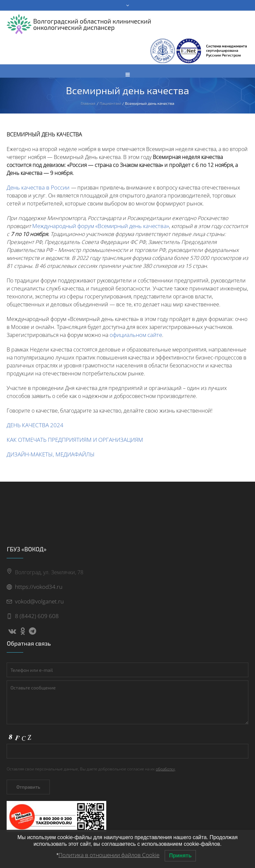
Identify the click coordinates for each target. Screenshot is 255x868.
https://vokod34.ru (39, 587)
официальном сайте (136, 335)
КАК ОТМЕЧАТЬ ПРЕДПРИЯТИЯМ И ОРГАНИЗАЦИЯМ (75, 440)
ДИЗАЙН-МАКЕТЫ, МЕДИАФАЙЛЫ (51, 454)
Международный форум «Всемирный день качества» (101, 226)
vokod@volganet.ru (39, 601)
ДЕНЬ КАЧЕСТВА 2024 (35, 425)
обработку (165, 769)
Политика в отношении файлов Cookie (109, 855)
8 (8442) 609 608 (37, 616)
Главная (88, 103)
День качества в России (38, 187)
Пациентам (110, 103)
